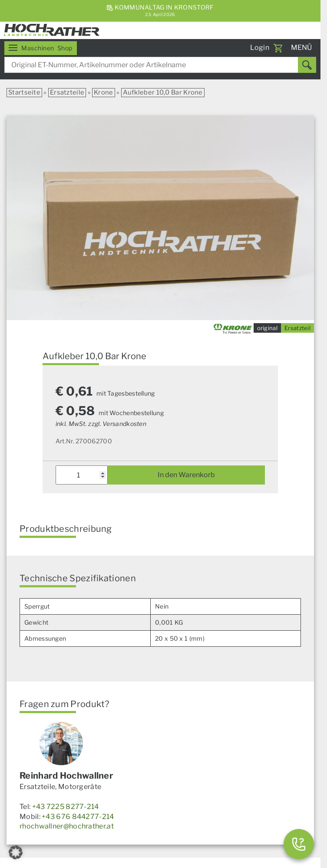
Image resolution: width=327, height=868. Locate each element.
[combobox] (160, 65)
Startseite (24, 92)
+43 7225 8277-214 (66, 807)
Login (260, 47)
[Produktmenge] (82, 475)
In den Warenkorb (186, 475)
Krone (104, 92)
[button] (16, 852)
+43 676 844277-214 (78, 817)
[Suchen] (307, 65)
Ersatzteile (67, 92)
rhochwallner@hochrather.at (67, 826)
